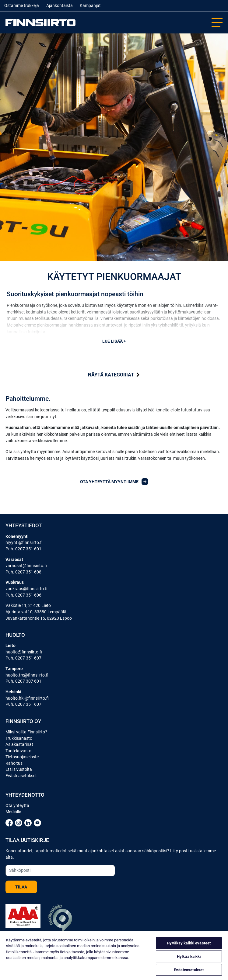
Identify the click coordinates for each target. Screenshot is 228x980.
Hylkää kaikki (189, 956)
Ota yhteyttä (17, 805)
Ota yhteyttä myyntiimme (114, 482)
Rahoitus (14, 763)
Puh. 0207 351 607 (23, 658)
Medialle (13, 812)
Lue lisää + (114, 341)
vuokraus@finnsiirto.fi (26, 589)
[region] (114, 956)
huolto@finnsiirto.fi (24, 652)
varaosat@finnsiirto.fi (26, 566)
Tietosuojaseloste (22, 757)
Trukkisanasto (19, 738)
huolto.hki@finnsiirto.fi (27, 698)
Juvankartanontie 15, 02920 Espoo (39, 618)
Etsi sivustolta (19, 769)
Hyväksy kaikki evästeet (189, 943)
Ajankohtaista (60, 6)
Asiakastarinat (19, 744)
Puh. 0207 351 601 (23, 549)
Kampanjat (90, 6)
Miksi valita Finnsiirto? (26, 732)
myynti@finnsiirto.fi (24, 542)
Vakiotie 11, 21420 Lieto (28, 605)
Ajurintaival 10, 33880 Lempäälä (36, 612)
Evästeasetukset (21, 776)
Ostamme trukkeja (22, 6)
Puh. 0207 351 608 (23, 572)
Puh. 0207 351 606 (23, 595)
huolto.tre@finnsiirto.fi (27, 675)
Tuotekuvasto (18, 751)
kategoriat (114, 375)
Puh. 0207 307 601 (23, 681)
